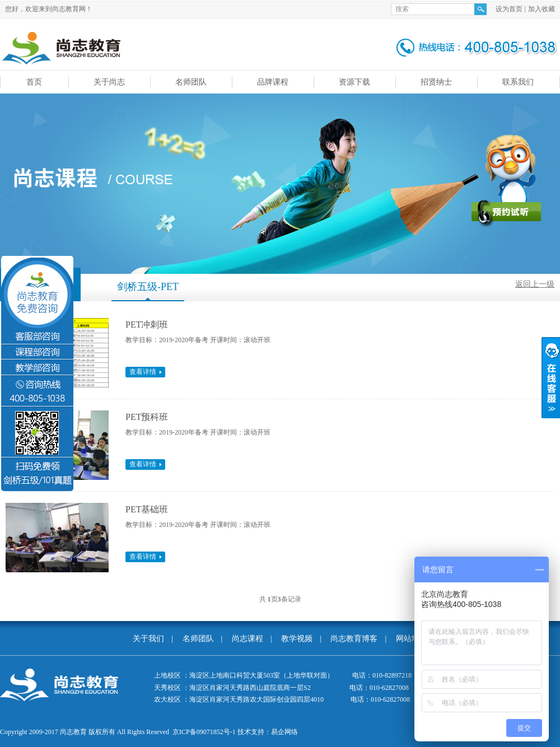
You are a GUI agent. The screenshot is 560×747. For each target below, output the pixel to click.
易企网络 (284, 732)
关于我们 (148, 639)
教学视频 (297, 639)
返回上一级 (535, 284)
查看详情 (143, 372)
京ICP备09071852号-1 (204, 732)
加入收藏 (542, 9)
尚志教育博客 (354, 639)
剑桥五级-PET (148, 287)
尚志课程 (248, 639)
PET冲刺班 (147, 325)
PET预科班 (147, 417)
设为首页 (509, 9)
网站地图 (412, 639)
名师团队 (198, 639)
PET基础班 (147, 509)
